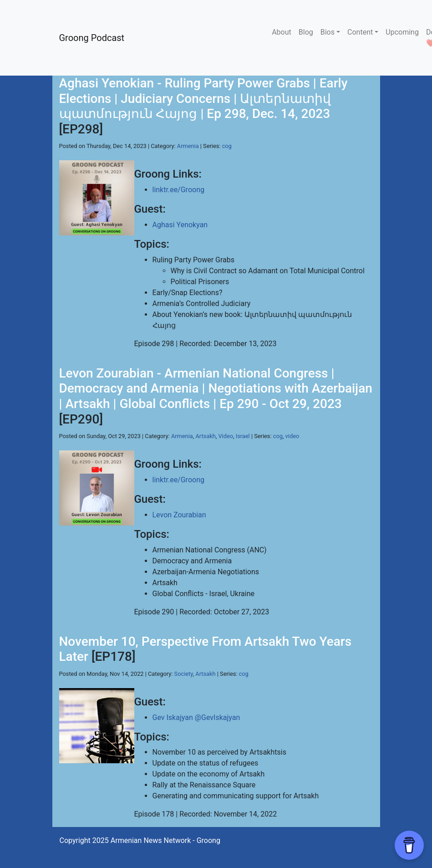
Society (184, 674)
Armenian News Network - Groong (165, 840)
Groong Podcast (92, 38)
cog (227, 146)
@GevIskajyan (218, 717)
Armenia (188, 146)
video (292, 436)
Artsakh (205, 436)
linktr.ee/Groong (178, 190)
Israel (243, 436)
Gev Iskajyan (173, 717)
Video (226, 436)
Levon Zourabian (179, 515)
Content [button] (360, 32)
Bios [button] (328, 32)
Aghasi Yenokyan (180, 225)
